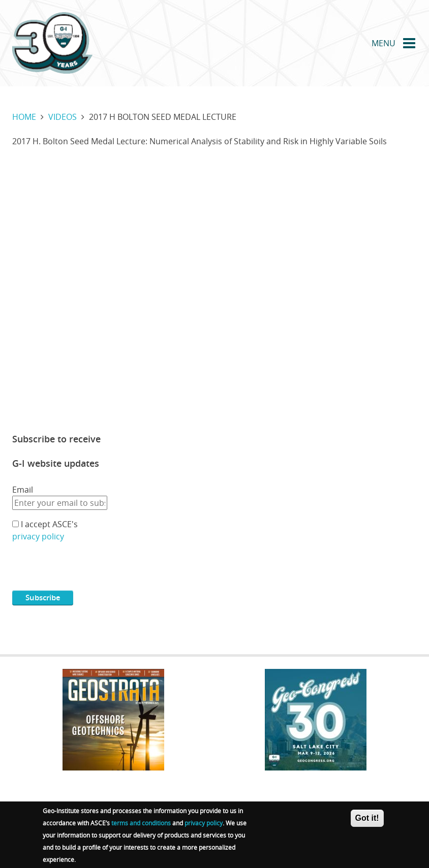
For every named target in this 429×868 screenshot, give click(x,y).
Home (24, 117)
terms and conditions (141, 823)
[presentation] (89, 570)
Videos (63, 117)
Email (23, 490)
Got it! (367, 818)
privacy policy (38, 536)
